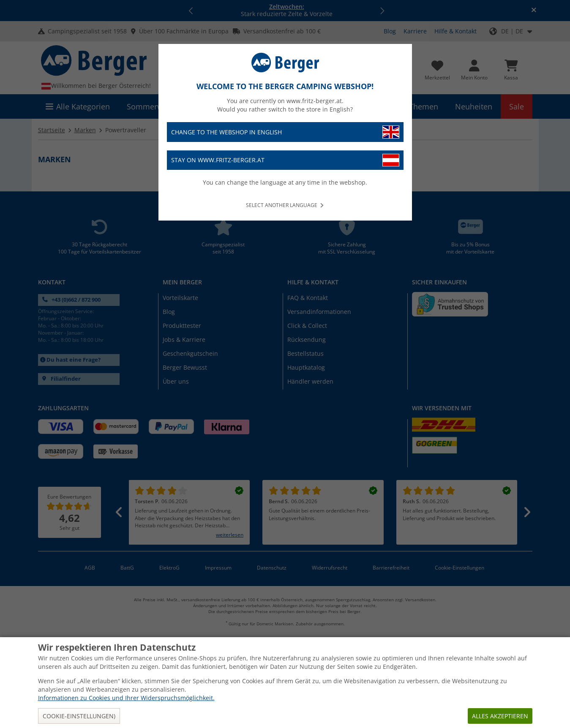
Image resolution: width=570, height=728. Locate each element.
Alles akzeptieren (500, 716)
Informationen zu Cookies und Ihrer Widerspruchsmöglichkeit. (126, 698)
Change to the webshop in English (285, 132)
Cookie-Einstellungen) (79, 716)
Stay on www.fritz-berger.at (285, 160)
